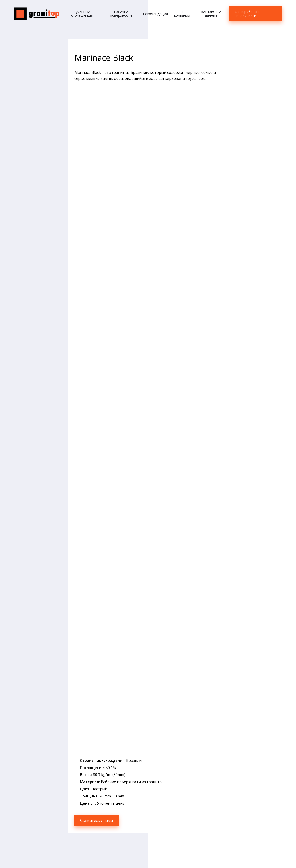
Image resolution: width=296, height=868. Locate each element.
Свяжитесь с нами (97, 820)
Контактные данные (211, 14)
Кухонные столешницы (82, 14)
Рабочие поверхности (121, 14)
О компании (182, 14)
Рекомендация (155, 14)
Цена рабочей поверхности (247, 14)
